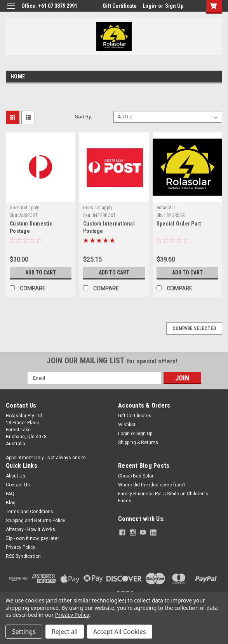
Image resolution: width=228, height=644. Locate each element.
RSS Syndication (23, 556)
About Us (16, 476)
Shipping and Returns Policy (36, 521)
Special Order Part (179, 224)
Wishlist (127, 425)
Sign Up (174, 6)
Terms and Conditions (30, 512)
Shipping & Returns (138, 443)
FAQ (10, 494)
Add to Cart (41, 273)
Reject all (65, 632)
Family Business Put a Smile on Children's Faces (163, 497)
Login (149, 6)
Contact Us (18, 485)
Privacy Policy (21, 547)
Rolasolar (166, 208)
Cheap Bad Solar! (136, 476)
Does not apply (24, 208)
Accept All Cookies (120, 632)
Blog (11, 503)
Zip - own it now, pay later (32, 538)
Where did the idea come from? (152, 485)
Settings (24, 632)
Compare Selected (194, 328)
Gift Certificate (120, 6)
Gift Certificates (135, 416)
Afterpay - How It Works (30, 529)
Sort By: (84, 117)
